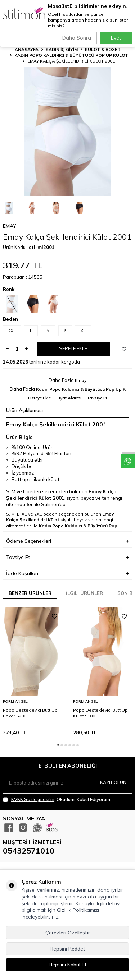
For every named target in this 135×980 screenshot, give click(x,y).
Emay (10, 226)
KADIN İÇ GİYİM (62, 49)
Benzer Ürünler (30, 593)
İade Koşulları (67, 574)
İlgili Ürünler (84, 593)
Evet (116, 38)
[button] (58, 745)
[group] (67, 131)
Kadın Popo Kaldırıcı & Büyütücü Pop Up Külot (71, 55)
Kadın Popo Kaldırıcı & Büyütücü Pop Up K (81, 389)
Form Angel (15, 701)
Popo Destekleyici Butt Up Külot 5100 (100, 713)
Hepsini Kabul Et (68, 965)
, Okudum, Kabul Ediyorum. (57, 799)
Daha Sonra (77, 38)
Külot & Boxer (103, 49)
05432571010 (29, 851)
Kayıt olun (113, 782)
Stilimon (50, 504)
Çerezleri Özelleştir (68, 933)
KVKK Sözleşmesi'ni (33, 799)
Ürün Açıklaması (67, 410)
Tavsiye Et (97, 398)
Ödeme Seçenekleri (67, 541)
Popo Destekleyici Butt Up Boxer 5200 (30, 713)
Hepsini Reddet (67, 949)
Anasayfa (27, 49)
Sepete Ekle (73, 348)
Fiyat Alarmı (69, 398)
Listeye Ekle (39, 398)
